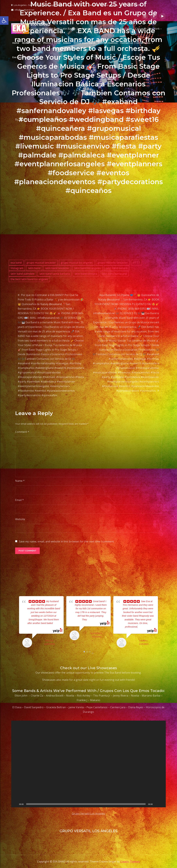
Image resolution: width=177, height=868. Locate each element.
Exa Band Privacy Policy (26, 57)
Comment (22, 432)
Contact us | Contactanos (135, 43)
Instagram (17, 268)
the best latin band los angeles (29, 279)
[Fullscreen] (162, 804)
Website (20, 519)
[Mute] (156, 804)
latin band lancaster (57, 268)
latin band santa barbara (55, 274)
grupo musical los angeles (77, 263)
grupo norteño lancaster (113, 263)
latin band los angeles (88, 268)
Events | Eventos (108, 43)
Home (16, 43)
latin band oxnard (117, 268)
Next (162, 623)
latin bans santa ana (114, 274)
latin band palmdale (23, 274)
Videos (67, 43)
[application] (88, 764)
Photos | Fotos (52, 43)
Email (19, 500)
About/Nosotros (31, 43)
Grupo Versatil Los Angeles (88, 813)
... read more (93, 620)
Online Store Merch (85, 43)
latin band (34, 268)
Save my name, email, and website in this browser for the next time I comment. (67, 541)
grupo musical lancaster (41, 263)
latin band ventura (86, 274)
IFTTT (136, 263)
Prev (15, 623)
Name (20, 481)
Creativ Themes (130, 861)
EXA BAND (40, 24)
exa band (16, 263)
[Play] (15, 804)
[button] (4, 21)
